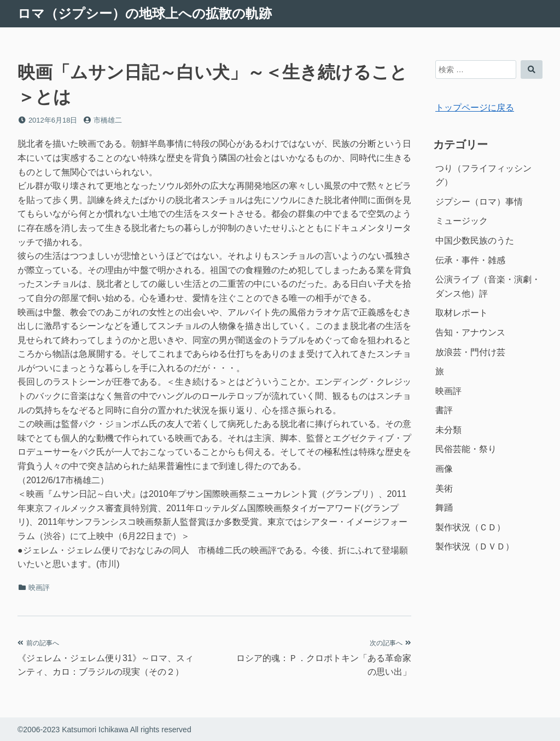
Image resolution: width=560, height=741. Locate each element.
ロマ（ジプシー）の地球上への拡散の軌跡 (145, 13)
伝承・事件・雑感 (470, 260)
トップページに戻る (475, 108)
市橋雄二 (108, 120)
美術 (444, 488)
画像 (444, 469)
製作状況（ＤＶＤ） (475, 546)
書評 (444, 410)
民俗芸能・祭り (466, 449)
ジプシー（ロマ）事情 (479, 202)
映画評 (39, 587)
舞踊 (444, 508)
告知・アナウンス (470, 332)
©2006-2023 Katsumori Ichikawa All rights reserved (104, 730)
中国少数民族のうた (475, 241)
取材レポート (462, 313)
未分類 (448, 430)
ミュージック (462, 221)
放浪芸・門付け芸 (470, 352)
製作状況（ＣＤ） (470, 527)
